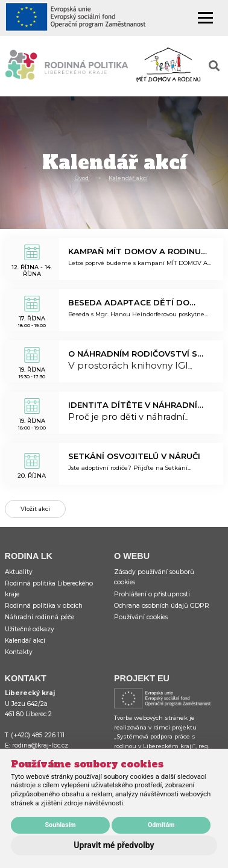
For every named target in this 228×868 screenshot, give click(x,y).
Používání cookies (141, 617)
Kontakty (19, 652)
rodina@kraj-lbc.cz (40, 745)
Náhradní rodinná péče (40, 617)
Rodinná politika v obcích (44, 606)
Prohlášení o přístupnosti (152, 594)
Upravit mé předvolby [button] (114, 845)
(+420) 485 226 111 (38, 735)
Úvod (81, 178)
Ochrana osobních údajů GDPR (162, 606)
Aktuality (19, 572)
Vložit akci (35, 509)
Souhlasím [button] (60, 825)
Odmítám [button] (161, 825)
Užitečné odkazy (30, 629)
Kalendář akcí (128, 178)
